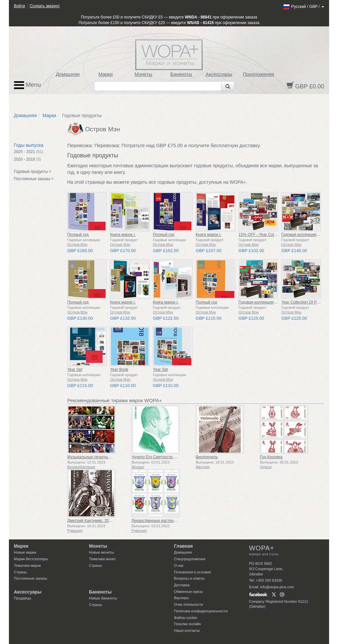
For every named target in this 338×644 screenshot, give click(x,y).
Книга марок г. (123, 235)
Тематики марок (27, 565)
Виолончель (207, 457)
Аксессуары (219, 74)
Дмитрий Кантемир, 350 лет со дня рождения (109, 521)
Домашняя (68, 74)
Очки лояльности (188, 604)
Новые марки (25, 552)
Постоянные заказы (31, 578)
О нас (179, 565)
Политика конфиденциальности (201, 611)
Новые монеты (101, 552)
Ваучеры (181, 598)
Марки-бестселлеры (31, 559)
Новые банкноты (103, 598)
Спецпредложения (190, 559)
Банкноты (181, 74)
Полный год (78, 235)
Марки (105, 74)
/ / (304, 7)
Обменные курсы (188, 592)
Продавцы (23, 598)
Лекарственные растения (155, 521)
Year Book (119, 370)
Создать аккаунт (45, 6)
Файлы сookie (186, 618)
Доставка (182, 585)
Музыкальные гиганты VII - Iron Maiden (103, 457)
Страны (20, 572)
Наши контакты (187, 630)
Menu (27, 85)
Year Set (75, 370)
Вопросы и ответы (189, 578)
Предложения (258, 74)
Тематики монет (102, 559)
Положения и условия (192, 572)
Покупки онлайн (187, 624)
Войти (19, 6)
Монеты (143, 74)
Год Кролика (271, 457)
